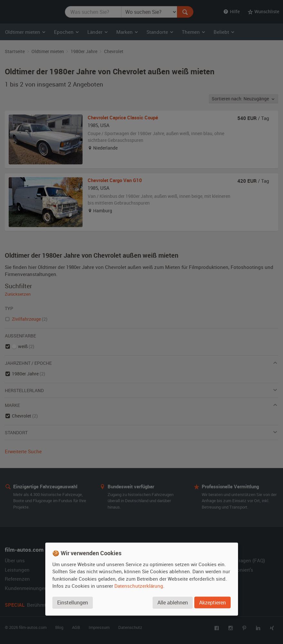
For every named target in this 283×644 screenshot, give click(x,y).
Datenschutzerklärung (139, 586)
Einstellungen (73, 603)
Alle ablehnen (173, 603)
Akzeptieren (212, 603)
